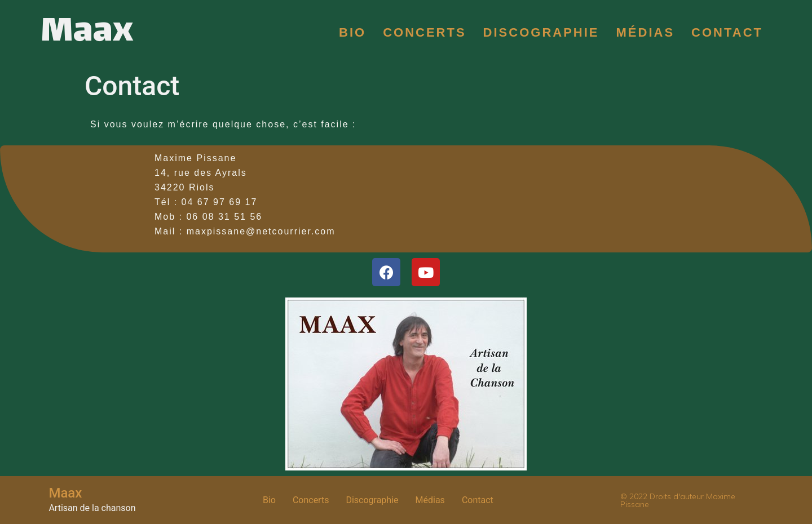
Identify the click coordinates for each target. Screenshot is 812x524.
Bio (352, 32)
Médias (646, 32)
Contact (727, 32)
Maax (87, 33)
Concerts (424, 32)
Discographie (541, 32)
